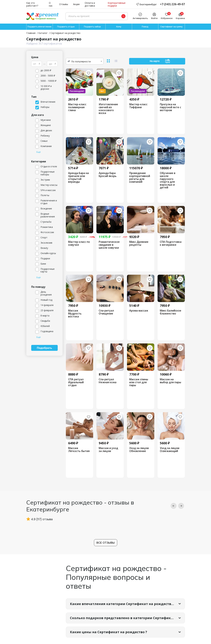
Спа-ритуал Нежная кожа (108, 381)
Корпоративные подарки (117, 4)
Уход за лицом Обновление (139, 450)
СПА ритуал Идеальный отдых (76, 382)
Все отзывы (106, 543)
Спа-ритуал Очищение (106, 312)
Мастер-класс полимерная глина (77, 107)
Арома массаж (139, 311)
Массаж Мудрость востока (75, 314)
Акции (76, 4)
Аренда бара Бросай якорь (108, 175)
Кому (119, 27)
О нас (51, 4)
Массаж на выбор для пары (170, 381)
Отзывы (64, 4)
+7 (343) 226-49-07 (172, 4)
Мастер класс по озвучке (79, 243)
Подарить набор (92, 27)
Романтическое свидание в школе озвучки (109, 245)
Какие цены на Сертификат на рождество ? (109, 632)
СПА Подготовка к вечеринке (171, 243)
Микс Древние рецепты (139, 243)
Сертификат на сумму (171, 27)
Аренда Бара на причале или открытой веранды (78, 177)
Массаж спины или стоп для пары (139, 382)
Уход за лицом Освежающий (170, 450)
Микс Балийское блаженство (171, 312)
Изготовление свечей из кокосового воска (108, 109)
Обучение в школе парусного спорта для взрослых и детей (168, 180)
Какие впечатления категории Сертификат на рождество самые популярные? (127, 604)
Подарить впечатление (39, 27)
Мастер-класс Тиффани (138, 106)
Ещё (39, 152)
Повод (145, 27)
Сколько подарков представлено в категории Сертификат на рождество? (127, 618)
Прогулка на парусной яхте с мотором (170, 107)
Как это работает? (32, 4)
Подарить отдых (66, 27)
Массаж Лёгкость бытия (79, 450)
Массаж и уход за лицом (108, 450)
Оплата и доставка (90, 4)
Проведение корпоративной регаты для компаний (140, 177)
